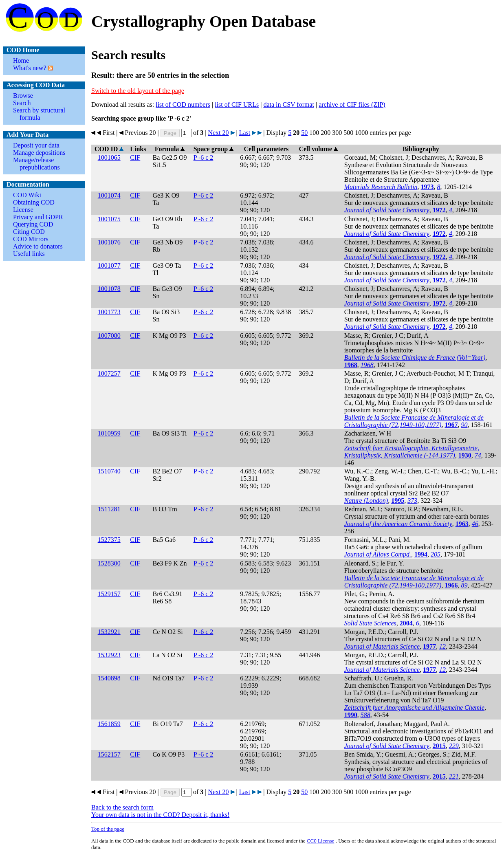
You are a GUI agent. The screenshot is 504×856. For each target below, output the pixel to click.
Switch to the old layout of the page (138, 91)
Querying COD (33, 224)
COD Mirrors (31, 239)
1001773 (109, 312)
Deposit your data (36, 145)
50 (304, 133)
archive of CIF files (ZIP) (352, 105)
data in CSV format (289, 105)
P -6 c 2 (204, 157)
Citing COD (29, 232)
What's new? (30, 68)
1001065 (109, 157)
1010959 (109, 433)
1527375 (109, 540)
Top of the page (108, 829)
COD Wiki (27, 195)
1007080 (109, 336)
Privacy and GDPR (38, 217)
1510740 (109, 471)
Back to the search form (122, 807)
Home (21, 61)
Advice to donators (38, 246)
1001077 (109, 265)
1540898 (109, 678)
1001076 (109, 242)
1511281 (109, 509)
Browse (23, 96)
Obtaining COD (34, 202)
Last (245, 133)
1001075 (109, 219)
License (23, 210)
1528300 (109, 563)
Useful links (29, 254)
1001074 (109, 195)
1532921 (109, 632)
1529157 (109, 594)
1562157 (109, 754)
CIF (135, 157)
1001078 (109, 289)
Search (22, 103)
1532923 (109, 655)
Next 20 (218, 133)
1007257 (109, 373)
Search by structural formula (39, 114)
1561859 (109, 724)
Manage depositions (39, 153)
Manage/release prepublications (36, 164)
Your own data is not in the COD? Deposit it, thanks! (160, 815)
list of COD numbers (183, 105)
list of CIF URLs (237, 105)
